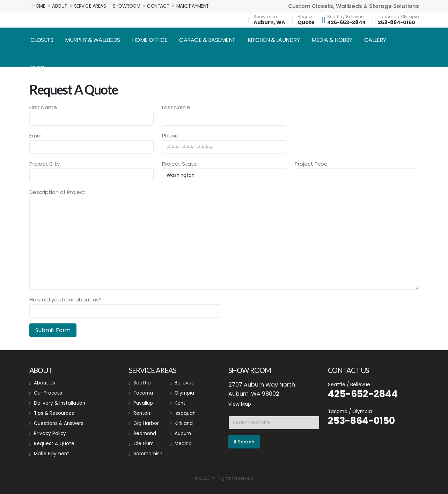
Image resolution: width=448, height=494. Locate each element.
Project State (179, 164)
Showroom (125, 6)
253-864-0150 (396, 22)
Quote (306, 22)
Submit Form (53, 330)
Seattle (142, 383)
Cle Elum (144, 444)
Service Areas (88, 6)
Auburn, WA (269, 22)
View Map (240, 404)
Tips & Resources (54, 413)
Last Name (176, 107)
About (58, 6)
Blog (38, 68)
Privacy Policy (50, 433)
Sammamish (148, 454)
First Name (43, 107)
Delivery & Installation (60, 403)
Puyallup (143, 403)
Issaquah (185, 413)
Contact (156, 6)
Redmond (145, 433)
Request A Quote (54, 444)
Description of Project (57, 192)
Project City (45, 164)
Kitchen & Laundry (274, 40)
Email (36, 136)
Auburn (183, 433)
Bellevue (185, 383)
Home (37, 6)
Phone (170, 136)
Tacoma (143, 393)
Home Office (150, 40)
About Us (45, 383)
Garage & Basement (207, 40)
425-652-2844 (346, 22)
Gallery (375, 40)
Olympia (184, 393)
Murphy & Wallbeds (93, 40)
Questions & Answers (59, 423)
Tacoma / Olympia (398, 17)
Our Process (48, 393)
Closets (42, 40)
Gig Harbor (146, 423)
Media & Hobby (332, 40)
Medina (183, 444)
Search (244, 442)
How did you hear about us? (65, 300)
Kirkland (184, 423)
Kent (180, 403)
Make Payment (191, 6)
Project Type (311, 164)
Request (306, 17)
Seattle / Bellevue (345, 17)
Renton (142, 413)
